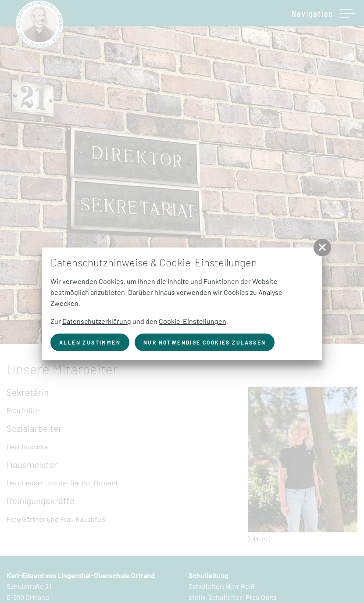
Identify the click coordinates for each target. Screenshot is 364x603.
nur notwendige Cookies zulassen (205, 342)
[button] (322, 248)
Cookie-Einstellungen (193, 321)
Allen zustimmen (90, 342)
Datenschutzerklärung (97, 321)
